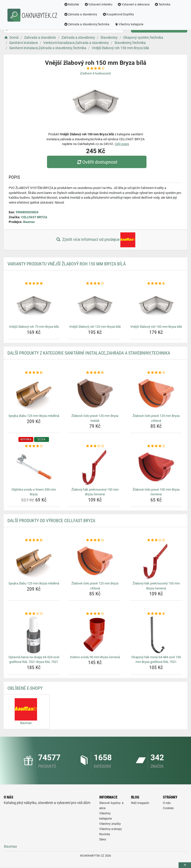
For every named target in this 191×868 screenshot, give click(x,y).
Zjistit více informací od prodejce (95, 240)
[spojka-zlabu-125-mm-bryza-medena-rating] (34, 373)
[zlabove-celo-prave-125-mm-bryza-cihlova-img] (156, 394)
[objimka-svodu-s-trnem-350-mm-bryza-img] (34, 467)
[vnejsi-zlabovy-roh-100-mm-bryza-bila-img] (156, 304)
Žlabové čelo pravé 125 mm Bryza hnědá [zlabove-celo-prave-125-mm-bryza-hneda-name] (95, 418)
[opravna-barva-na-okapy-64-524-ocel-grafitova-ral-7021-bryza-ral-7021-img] (34, 635)
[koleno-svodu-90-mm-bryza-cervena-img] (95, 635)
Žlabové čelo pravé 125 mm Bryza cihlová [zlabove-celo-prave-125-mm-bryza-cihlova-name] (156, 418)
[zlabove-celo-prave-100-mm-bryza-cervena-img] (156, 467)
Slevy (103, 839)
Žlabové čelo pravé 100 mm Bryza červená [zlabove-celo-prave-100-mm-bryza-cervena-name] (156, 492)
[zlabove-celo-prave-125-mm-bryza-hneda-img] (95, 394)
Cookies (168, 808)
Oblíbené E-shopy (25, 688)
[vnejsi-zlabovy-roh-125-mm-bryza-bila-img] (95, 304)
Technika (163, 4)
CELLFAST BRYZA (34, 217)
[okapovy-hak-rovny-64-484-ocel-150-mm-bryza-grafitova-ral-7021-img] (156, 635)
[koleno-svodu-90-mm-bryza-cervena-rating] (95, 614)
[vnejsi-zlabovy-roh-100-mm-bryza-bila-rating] (156, 284)
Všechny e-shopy (111, 829)
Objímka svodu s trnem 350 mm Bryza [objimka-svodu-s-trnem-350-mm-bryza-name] (34, 492)
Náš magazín (140, 803)
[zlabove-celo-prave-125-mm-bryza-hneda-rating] (95, 373)
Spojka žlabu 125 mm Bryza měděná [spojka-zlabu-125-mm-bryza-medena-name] (34, 416)
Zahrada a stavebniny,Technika (87, 24)
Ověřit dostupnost (97, 162)
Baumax (29, 222)
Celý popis (122, 144)
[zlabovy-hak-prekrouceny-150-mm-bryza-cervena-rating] (95, 446)
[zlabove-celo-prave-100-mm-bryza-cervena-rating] (156, 446)
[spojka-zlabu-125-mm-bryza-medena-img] (34, 394)
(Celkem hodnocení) (95, 73)
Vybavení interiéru (98, 4)
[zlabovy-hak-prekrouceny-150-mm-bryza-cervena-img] (95, 467)
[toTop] (185, 865)
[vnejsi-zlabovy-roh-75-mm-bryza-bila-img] (34, 304)
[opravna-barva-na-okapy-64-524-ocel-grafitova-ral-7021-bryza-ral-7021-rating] (34, 614)
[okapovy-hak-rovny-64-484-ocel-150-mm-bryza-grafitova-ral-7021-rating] (156, 614)
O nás (167, 803)
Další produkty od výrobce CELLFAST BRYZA (51, 521)
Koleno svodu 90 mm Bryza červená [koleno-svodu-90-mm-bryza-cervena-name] (95, 657)
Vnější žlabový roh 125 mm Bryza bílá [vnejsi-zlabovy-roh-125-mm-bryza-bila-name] (95, 327)
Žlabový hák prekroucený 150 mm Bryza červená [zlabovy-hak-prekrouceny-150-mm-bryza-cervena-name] (95, 492)
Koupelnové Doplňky (118, 14)
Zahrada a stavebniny (81, 14)
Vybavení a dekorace (134, 4)
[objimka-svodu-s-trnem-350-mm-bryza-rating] (34, 446)
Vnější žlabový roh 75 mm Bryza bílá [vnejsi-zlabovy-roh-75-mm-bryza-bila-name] (34, 327)
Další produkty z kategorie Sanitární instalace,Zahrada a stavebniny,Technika (89, 353)
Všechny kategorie (129, 24)
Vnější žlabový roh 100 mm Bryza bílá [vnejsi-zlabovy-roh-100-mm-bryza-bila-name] (156, 327)
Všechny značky (110, 824)
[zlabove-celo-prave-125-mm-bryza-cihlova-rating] (156, 373)
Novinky (105, 834)
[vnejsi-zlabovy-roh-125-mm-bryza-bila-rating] (95, 284)
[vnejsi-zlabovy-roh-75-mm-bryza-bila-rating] (34, 284)
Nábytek (72, 4)
